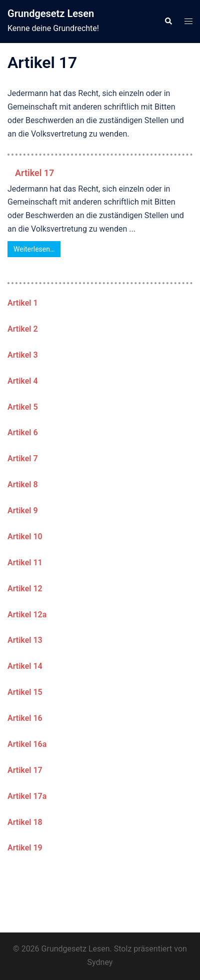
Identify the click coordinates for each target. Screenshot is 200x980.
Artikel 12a (27, 615)
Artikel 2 (23, 329)
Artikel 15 (25, 692)
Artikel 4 (23, 381)
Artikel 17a (27, 796)
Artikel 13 (25, 640)
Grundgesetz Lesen (51, 14)
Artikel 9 (23, 511)
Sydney (100, 962)
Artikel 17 (34, 173)
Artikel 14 (25, 666)
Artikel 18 (25, 822)
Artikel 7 (23, 458)
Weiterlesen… (34, 249)
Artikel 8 (23, 484)
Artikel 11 (25, 563)
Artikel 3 (23, 355)
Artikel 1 (23, 303)
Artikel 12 (25, 589)
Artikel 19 (25, 848)
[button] (168, 22)
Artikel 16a (27, 744)
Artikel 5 (23, 407)
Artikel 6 (23, 432)
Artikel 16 (25, 718)
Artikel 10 (25, 537)
